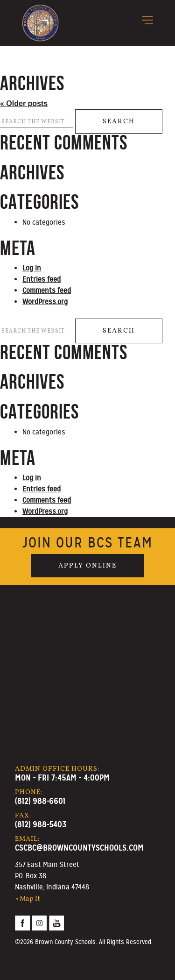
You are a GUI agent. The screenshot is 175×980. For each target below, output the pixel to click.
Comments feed (47, 291)
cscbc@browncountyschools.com (79, 848)
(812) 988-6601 (40, 801)
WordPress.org (45, 302)
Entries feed (42, 279)
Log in (32, 268)
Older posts (24, 103)
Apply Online (87, 566)
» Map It (28, 899)
